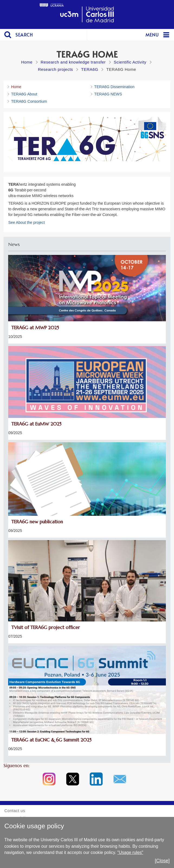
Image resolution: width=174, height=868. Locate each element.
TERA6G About (24, 94)
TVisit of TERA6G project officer (46, 628)
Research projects (55, 69)
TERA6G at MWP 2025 (35, 328)
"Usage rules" (130, 852)
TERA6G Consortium (29, 101)
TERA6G (90, 69)
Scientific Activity (130, 62)
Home (27, 62)
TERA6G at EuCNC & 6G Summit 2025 (51, 740)
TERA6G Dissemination (115, 87)
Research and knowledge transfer (73, 62)
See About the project (26, 222)
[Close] (162, 861)
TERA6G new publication (37, 522)
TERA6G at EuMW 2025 (36, 424)
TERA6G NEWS (108, 94)
